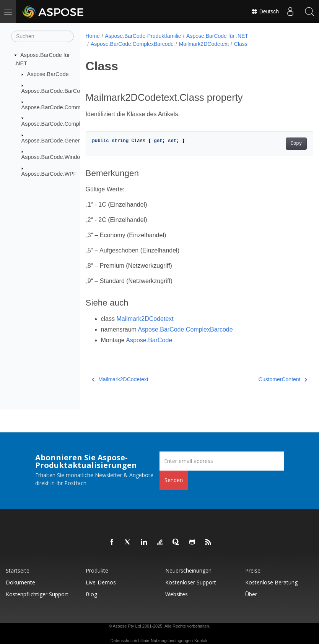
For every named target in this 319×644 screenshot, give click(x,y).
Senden (174, 480)
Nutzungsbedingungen (172, 641)
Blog (91, 594)
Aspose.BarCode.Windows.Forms (63, 157)
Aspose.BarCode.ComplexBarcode (64, 124)
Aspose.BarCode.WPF (49, 173)
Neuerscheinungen (188, 570)
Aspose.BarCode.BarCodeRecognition (68, 91)
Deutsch (265, 11)
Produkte (97, 570)
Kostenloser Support (191, 582)
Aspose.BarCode (48, 74)
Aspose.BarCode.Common (54, 107)
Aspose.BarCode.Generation (57, 141)
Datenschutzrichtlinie (130, 641)
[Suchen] (42, 36)
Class (241, 44)
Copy (280, 144)
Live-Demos (101, 582)
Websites (177, 594)
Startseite (18, 570)
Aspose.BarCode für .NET (217, 36)
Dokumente (20, 582)
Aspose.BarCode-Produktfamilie (143, 36)
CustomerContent (267, 379)
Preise (253, 570)
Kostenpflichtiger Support (37, 594)
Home (93, 36)
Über (251, 594)
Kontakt (201, 641)
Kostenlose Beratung (271, 582)
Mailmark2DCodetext (204, 44)
